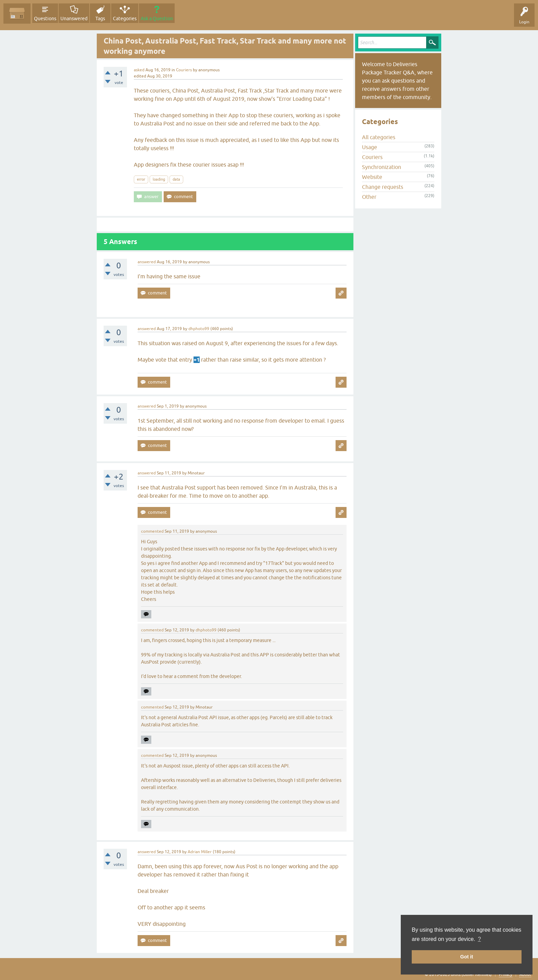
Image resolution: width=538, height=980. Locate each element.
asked (139, 70)
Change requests (383, 187)
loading (159, 179)
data (176, 179)
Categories (125, 19)
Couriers (184, 70)
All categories (379, 137)
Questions (45, 19)
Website (372, 177)
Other (369, 197)
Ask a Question (157, 19)
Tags (100, 19)
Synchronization (382, 167)
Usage (370, 147)
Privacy (506, 975)
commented (152, 531)
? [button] (479, 939)
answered (147, 262)
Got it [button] (467, 957)
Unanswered (74, 19)
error (141, 179)
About (525, 975)
